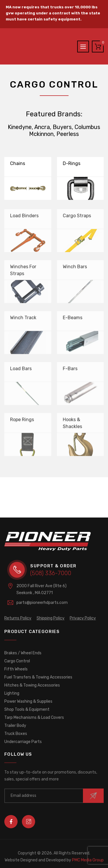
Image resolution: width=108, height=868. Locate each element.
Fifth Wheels (16, 669)
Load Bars (21, 370)
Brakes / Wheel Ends (23, 653)
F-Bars (70, 370)
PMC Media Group (54, 860)
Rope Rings (22, 421)
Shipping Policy (51, 618)
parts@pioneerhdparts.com (42, 603)
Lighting (12, 693)
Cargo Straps (77, 218)
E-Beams (73, 320)
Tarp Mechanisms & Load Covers (34, 718)
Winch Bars (75, 269)
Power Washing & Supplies (28, 701)
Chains (18, 163)
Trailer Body (15, 726)
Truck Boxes (16, 734)
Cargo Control (17, 661)
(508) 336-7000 (51, 573)
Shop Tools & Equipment (27, 709)
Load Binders (24, 218)
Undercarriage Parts (23, 742)
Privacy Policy (83, 618)
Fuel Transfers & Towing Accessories (38, 677)
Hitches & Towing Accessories (32, 685)
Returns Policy (18, 618)
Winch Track (23, 320)
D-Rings (72, 163)
